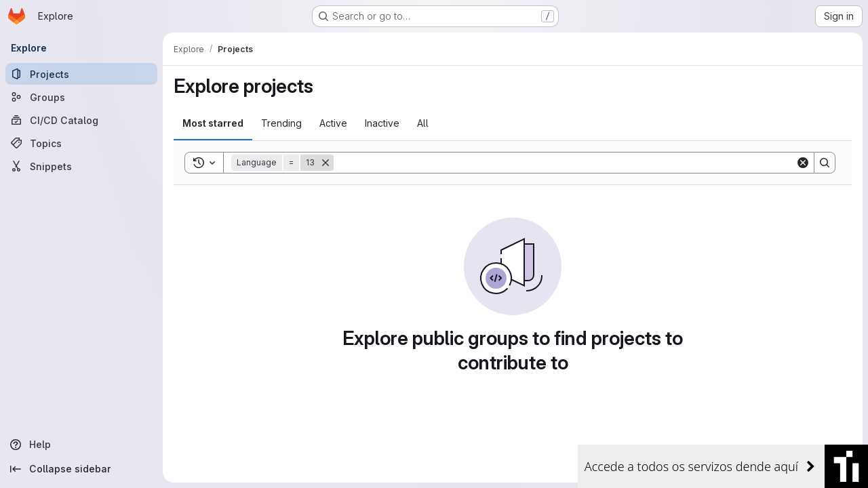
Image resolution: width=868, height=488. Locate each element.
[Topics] (81, 143)
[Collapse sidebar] (81, 469)
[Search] (565, 163)
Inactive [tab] (382, 123)
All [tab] (423, 123)
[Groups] (81, 97)
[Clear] (803, 163)
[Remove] (325, 163)
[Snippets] (81, 166)
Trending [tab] (281, 123)
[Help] (81, 445)
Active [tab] (333, 123)
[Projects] (81, 74)
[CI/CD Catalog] (81, 120)
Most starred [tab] (213, 123)
